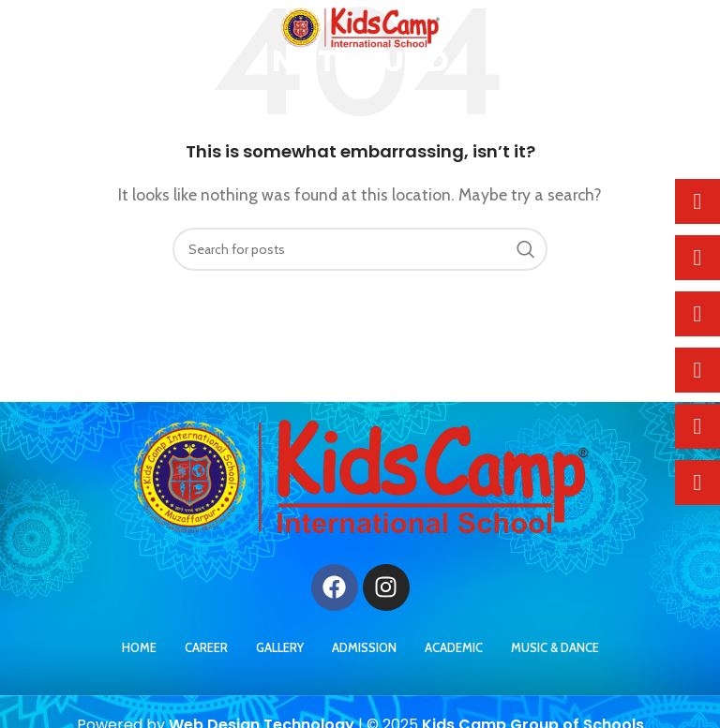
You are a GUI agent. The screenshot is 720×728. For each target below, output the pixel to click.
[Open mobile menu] (45, 28)
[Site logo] (360, 27)
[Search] (360, 249)
